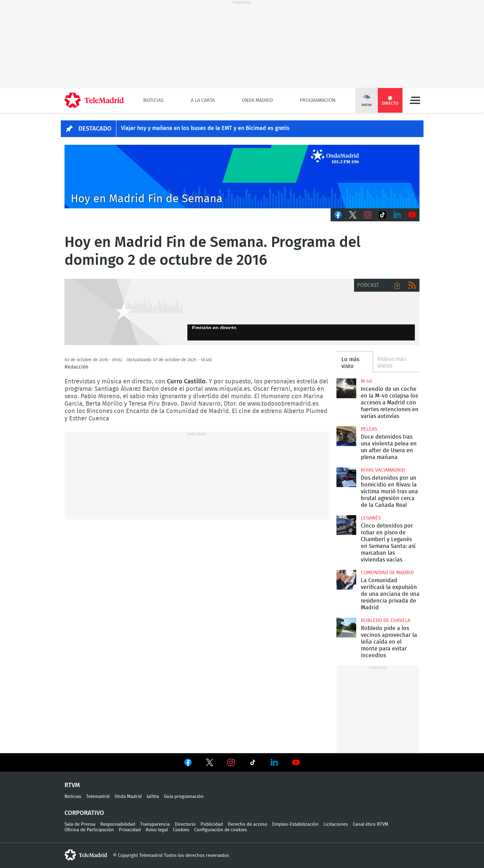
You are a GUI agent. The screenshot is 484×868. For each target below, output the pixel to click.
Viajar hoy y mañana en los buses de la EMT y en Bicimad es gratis (205, 128)
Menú (415, 100)
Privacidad (130, 830)
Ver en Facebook (188, 764)
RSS (412, 285)
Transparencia (155, 824)
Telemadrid (98, 797)
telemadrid (86, 855)
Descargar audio (397, 285)
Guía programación (184, 797)
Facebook (338, 215)
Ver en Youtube (296, 762)
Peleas (369, 429)
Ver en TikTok (253, 764)
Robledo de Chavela (386, 620)
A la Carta (203, 100)
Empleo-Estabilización (295, 824)
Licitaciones (336, 824)
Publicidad (212, 824)
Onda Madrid (257, 100)
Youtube (412, 215)
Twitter (353, 215)
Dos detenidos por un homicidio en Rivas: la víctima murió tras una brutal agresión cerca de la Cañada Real (346, 477)
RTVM (72, 785)
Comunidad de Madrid (387, 573)
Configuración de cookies (221, 830)
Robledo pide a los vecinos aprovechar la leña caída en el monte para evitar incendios (346, 627)
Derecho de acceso (248, 824)
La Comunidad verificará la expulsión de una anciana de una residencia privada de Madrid (346, 580)
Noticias (153, 100)
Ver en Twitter (210, 764)
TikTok (382, 215)
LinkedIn (397, 215)
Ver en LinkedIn (274, 762)
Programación (318, 100)
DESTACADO (95, 129)
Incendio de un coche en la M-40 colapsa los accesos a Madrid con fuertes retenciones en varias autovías (346, 388)
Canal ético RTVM (371, 824)
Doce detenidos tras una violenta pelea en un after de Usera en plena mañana (346, 436)
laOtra (153, 797)
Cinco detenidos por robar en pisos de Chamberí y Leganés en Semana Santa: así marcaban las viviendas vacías (346, 525)
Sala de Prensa (80, 824)
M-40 (366, 381)
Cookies (181, 830)
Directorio (185, 824)
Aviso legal (157, 830)
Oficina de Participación (89, 830)
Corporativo (84, 813)
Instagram (368, 215)
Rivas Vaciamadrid (383, 470)
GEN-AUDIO (124, 312)
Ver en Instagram (231, 762)
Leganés (371, 518)
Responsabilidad (118, 824)
